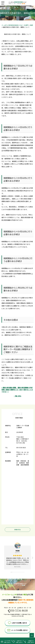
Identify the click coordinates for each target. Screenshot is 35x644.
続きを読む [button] (18, 567)
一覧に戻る (18, 396)
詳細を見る (18, 530)
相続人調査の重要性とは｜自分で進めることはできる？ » (17, 391)
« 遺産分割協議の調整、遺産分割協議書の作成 (17, 388)
